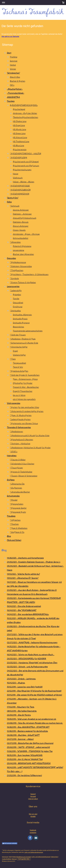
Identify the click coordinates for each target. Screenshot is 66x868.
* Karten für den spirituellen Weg (24, 407)
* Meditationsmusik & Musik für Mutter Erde (30, 435)
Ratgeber (17, 294)
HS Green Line (19, 133)
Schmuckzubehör (21, 238)
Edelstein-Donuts (21, 222)
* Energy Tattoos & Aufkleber (23, 282)
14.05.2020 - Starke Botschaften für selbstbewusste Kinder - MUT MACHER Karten (34, 649)
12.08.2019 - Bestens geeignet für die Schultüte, (27, 731)
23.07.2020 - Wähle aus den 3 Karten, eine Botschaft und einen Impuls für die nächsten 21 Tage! (35, 636)
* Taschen (14, 524)
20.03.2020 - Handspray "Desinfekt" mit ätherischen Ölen (32, 663)
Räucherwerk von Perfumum (26, 166)
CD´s (12, 85)
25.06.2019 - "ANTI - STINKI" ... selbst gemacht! (28, 747)
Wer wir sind (33, 814)
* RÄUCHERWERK (19, 158)
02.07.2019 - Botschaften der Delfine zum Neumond (30, 743)
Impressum (5, 857)
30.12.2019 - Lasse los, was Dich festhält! (25, 687)
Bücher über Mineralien (23, 254)
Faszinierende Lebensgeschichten (28, 331)
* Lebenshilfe (16, 290)
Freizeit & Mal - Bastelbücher (26, 387)
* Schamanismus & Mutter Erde (24, 343)
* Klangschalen (17, 504)
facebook (33, 830)
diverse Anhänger (21, 210)
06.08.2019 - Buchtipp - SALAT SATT (23, 735)
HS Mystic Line (19, 129)
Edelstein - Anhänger (22, 214)
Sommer (14, 61)
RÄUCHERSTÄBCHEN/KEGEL (24, 105)
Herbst (13, 65)
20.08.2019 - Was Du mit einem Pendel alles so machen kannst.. (35, 723)
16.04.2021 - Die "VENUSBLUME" (22, 610)
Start (9, 53)
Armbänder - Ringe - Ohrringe (26, 234)
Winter (13, 69)
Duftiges (11, 480)
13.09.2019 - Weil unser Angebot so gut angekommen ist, (32, 719)
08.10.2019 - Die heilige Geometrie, (22, 711)
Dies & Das (15, 77)
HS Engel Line (19, 125)
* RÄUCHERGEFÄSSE (20, 186)
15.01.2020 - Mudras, (16, 683)
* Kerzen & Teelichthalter (21, 472)
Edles (9, 202)
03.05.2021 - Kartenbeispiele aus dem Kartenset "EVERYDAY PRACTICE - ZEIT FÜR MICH (34, 600)
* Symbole (14, 278)
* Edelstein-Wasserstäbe (21, 266)
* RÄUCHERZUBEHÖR (20, 190)
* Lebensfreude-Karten (20, 419)
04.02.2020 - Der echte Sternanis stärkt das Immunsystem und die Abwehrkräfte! (35, 673)
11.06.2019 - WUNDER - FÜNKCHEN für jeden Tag (30, 751)
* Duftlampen (16, 488)
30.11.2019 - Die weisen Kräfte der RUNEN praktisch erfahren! (34, 695)
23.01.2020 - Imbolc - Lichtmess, (21, 679)
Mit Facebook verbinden (10, 843)
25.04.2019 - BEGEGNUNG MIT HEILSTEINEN (29, 763)
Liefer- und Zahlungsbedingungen (34, 852)
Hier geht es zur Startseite (10, 37)
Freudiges (11, 516)
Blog (9, 536)
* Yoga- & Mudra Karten (21, 415)
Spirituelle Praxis (20, 319)
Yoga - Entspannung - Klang (25, 379)
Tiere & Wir (18, 367)
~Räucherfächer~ (15, 89)
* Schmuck (15, 206)
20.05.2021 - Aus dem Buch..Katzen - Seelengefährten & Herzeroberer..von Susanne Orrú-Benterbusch (32, 592)
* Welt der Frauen (18, 335)
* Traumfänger (16, 468)
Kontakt (33, 816)
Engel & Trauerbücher (23, 391)
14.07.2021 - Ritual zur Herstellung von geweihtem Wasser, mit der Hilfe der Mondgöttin (34, 584)
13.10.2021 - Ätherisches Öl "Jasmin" (23, 578)
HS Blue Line (18, 145)
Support (33, 794)
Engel (15, 351)
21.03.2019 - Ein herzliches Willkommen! (24, 775)
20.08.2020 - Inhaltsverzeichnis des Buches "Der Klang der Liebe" (33, 628)
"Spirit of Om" (13, 198)
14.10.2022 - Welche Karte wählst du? (23, 574)
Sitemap (14, 859)
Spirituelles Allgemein (22, 315)
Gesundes (11, 258)
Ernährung (18, 307)
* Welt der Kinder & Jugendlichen (25, 375)
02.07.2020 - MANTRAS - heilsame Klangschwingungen (32, 642)
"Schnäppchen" (13, 73)
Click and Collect (14, 540)
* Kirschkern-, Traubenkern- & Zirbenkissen (29, 274)
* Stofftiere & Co (17, 532)
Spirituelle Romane (21, 323)
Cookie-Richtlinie (7, 859)
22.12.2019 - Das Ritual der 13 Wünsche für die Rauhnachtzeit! (34, 691)
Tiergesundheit (19, 363)
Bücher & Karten (17, 81)
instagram (33, 833)
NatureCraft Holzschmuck (25, 218)
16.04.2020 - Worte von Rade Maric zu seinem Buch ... (31, 655)
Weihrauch (18, 178)
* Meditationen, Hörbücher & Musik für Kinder (30, 448)
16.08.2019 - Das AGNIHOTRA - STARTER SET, (28, 727)
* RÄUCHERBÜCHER (20, 194)
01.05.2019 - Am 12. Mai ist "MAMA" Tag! (25, 759)
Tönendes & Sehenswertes (19, 427)
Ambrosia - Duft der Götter (25, 113)
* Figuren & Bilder (18, 460)
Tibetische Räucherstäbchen (25, 117)
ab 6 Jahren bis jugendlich (24, 399)
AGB (10, 857)
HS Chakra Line (20, 121)
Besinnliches (18, 327)
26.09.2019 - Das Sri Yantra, (19, 715)
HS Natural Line (20, 137)
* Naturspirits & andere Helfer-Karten (27, 411)
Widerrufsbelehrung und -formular (22, 857)
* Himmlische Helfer (19, 347)
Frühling (13, 57)
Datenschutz (54, 857)
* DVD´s (14, 452)
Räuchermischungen (22, 170)
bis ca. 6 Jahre (19, 395)
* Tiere (13, 359)
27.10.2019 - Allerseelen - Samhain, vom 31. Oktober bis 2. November (32, 701)
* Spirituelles (15, 311)
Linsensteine (18, 250)
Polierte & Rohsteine (22, 246)
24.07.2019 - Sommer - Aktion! (20, 739)
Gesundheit (18, 303)
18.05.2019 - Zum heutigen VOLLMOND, (25, 755)
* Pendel (14, 500)
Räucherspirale (20, 149)
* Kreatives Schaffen (19, 371)
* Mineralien (15, 242)
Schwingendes (13, 496)
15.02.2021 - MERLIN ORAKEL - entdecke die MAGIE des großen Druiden (33, 620)
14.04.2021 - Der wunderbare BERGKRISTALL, (28, 614)
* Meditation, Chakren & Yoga (23, 339)
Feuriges (11, 101)
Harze (15, 174)
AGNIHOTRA (13, 97)
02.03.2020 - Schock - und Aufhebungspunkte (27, 667)
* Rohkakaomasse (18, 262)
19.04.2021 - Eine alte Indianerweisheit (24, 606)
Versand (33, 796)
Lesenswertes (13, 286)
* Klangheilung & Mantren (21, 439)
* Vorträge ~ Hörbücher (20, 444)
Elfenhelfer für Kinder (23, 383)
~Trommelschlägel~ (16, 93)
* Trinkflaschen (17, 270)
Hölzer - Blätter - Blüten (24, 182)
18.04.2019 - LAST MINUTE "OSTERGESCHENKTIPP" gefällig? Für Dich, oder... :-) (35, 769)
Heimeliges (12, 456)
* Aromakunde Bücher (20, 492)
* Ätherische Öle (17, 484)
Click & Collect (33, 799)
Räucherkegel (19, 109)
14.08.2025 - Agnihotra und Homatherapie (25, 558)
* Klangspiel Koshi (18, 512)
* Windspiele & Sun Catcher (22, 464)
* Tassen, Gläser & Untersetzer (24, 476)
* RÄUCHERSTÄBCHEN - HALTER (26, 154)
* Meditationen (16, 431)
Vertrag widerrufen (24, 859)
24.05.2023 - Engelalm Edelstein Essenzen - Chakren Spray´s (33, 562)
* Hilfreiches (15, 520)
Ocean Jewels (19, 230)
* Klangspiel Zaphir (18, 508)
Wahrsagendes (14, 403)
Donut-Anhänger (21, 226)
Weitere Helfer (19, 355)
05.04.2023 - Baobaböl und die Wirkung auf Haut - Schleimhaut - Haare (35, 568)
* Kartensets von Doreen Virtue (24, 423)
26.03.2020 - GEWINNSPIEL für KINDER (26, 659)
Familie (16, 299)
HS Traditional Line (21, 141)
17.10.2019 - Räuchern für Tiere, (21, 707)
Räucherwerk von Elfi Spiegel (26, 162)
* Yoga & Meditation (19, 528)
